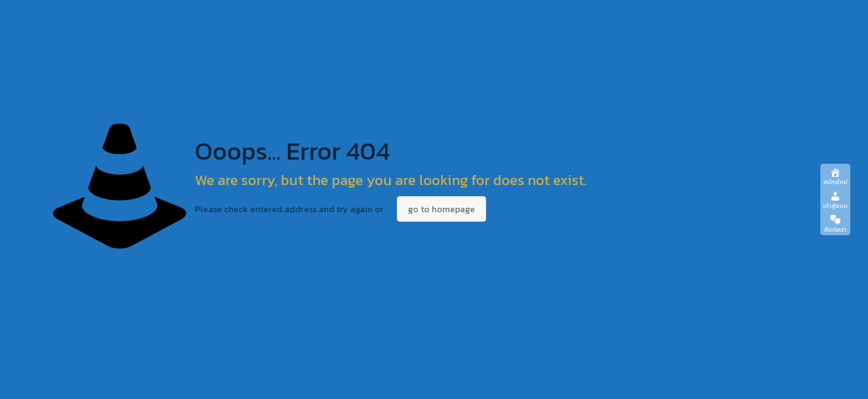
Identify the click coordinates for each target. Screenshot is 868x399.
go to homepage (441, 209)
